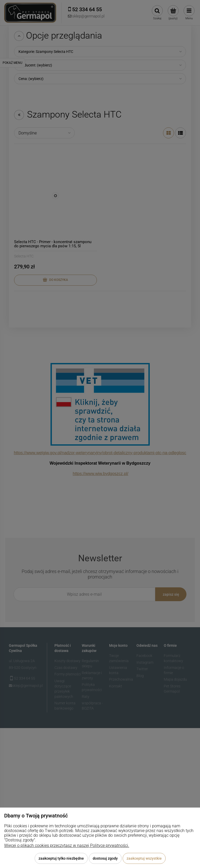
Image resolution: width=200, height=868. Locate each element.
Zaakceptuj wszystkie (144, 858)
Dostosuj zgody (105, 858)
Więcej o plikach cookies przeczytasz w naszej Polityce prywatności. (67, 845)
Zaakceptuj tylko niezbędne (61, 858)
